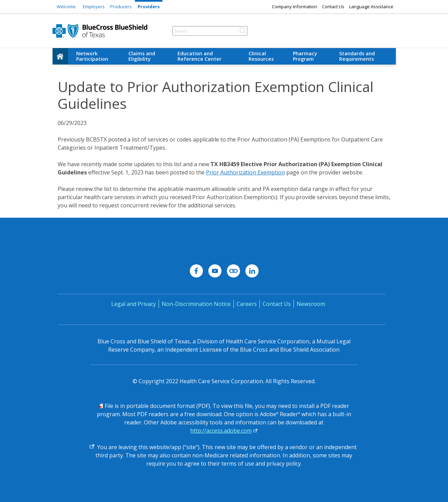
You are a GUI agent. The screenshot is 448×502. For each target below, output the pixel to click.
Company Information (295, 7)
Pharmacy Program (305, 56)
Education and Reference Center (199, 56)
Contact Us (333, 7)
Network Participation (92, 56)
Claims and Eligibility (142, 56)
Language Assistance (371, 7)
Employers (94, 7)
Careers (247, 304)
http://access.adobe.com (221, 431)
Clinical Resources (261, 56)
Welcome (66, 7)
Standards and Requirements (357, 56)
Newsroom (311, 304)
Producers (121, 7)
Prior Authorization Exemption (245, 172)
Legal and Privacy (134, 304)
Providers (149, 7)
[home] (60, 56)
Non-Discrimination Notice (196, 304)
